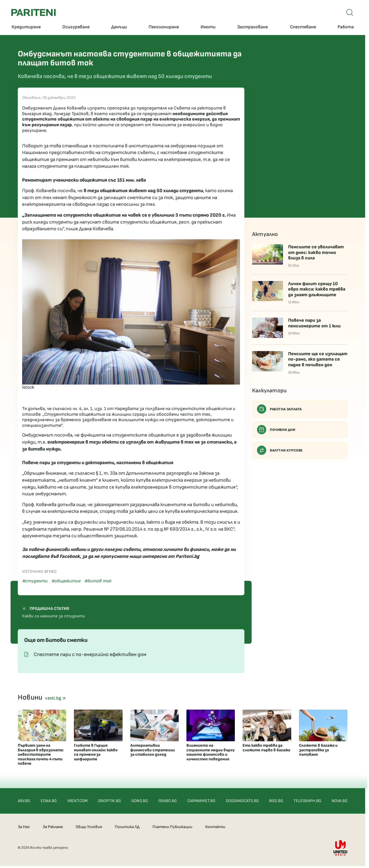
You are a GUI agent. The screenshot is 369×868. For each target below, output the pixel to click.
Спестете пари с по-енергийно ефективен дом (90, 654)
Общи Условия (89, 827)
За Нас (24, 827)
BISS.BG (276, 801)
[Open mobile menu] (350, 12)
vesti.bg (55, 698)
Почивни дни (276, 430)
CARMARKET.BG (201, 801)
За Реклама (53, 827)
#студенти (35, 581)
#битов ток (98, 581)
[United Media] (340, 848)
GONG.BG (140, 801)
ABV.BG (24, 801)
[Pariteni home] (33, 12)
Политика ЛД (127, 827)
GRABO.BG (168, 801)
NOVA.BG (340, 801)
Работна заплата (279, 409)
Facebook (70, 556)
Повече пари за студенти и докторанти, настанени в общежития (98, 463)
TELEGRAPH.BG (307, 801)
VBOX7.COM (77, 801)
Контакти (215, 827)
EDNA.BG (49, 801)
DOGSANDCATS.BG (242, 801)
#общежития (66, 581)
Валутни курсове (280, 450)
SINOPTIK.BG (109, 801)
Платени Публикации (172, 827)
